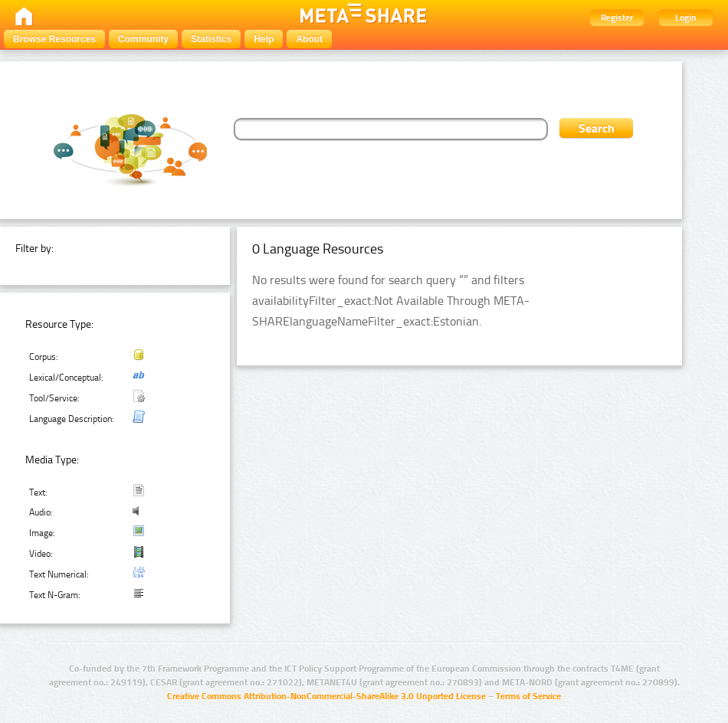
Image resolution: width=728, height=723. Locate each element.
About (309, 39)
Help (264, 39)
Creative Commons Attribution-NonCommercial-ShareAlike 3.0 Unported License (326, 696)
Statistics (211, 39)
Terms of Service (528, 696)
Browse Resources (54, 39)
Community (143, 39)
